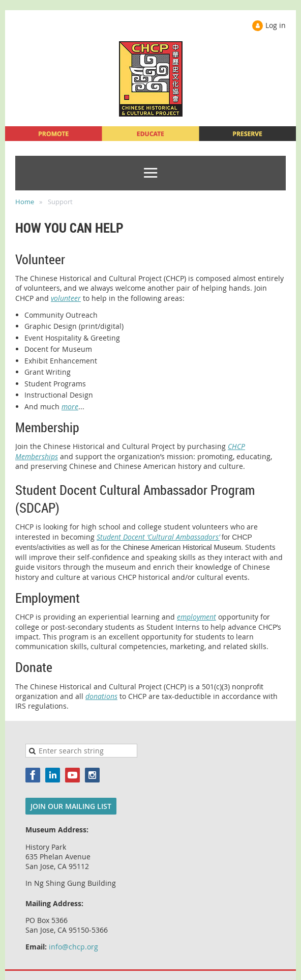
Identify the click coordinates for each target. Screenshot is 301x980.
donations (101, 696)
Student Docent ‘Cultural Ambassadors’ (158, 537)
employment (197, 617)
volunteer (66, 298)
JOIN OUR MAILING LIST (71, 806)
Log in (276, 25)
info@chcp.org (73, 947)
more (70, 407)
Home (25, 202)
